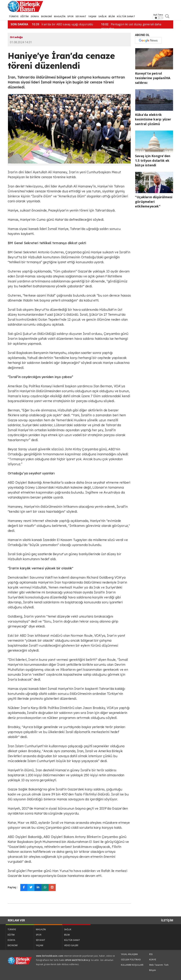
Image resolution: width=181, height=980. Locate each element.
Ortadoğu (16, 37)
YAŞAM (92, 16)
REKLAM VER (16, 920)
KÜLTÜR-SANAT (72, 940)
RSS (151, 954)
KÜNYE (153, 960)
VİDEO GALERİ (71, 945)
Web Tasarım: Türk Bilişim (159, 968)
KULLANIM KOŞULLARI (132, 965)
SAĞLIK (103, 16)
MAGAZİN (60, 16)
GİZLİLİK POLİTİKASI (131, 960)
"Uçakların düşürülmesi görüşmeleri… (80, 24)
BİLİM (112, 16)
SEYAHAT (81, 16)
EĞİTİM (25, 16)
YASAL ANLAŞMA (129, 954)
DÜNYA (35, 16)
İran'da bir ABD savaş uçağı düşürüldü (150, 24)
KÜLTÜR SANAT (126, 16)
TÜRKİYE (14, 16)
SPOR (70, 16)
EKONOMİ (46, 16)
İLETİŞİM (167, 920)
